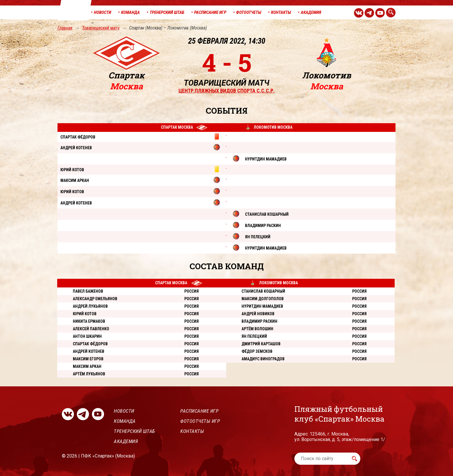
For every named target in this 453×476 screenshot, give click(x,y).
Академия (126, 441)
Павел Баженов (88, 291)
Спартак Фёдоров (90, 344)
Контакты (192, 431)
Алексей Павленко (91, 329)
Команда (125, 421)
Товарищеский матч (101, 28)
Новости (124, 411)
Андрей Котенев (89, 351)
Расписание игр (199, 411)
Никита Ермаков (89, 321)
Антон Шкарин (87, 336)
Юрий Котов (85, 314)
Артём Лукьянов (89, 374)
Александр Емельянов (95, 299)
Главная (65, 28)
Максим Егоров (88, 359)
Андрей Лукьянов (90, 306)
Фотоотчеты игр (200, 421)
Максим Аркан (87, 366)
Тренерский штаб (134, 431)
